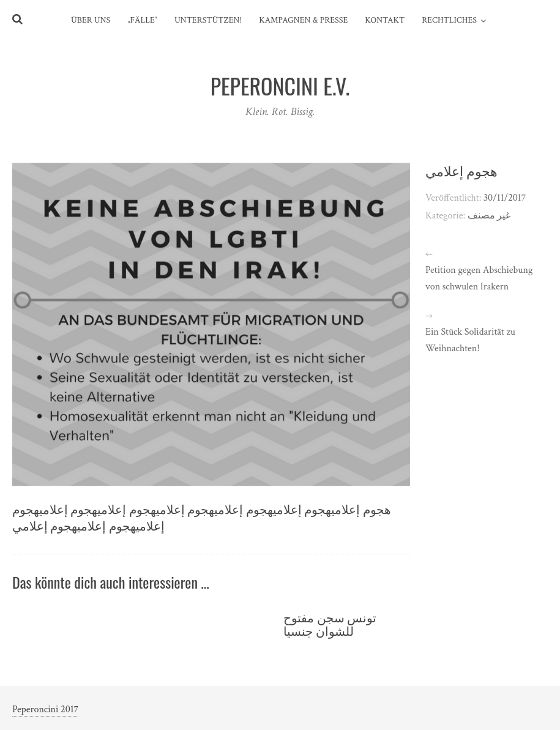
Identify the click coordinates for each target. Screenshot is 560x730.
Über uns (91, 20)
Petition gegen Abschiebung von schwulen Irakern (479, 278)
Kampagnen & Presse (303, 20)
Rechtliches (449, 20)
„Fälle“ (142, 20)
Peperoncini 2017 (45, 710)
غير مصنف (489, 216)
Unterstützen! (208, 20)
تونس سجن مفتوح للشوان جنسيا (330, 624)
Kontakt (385, 20)
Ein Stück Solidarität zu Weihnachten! (470, 340)
